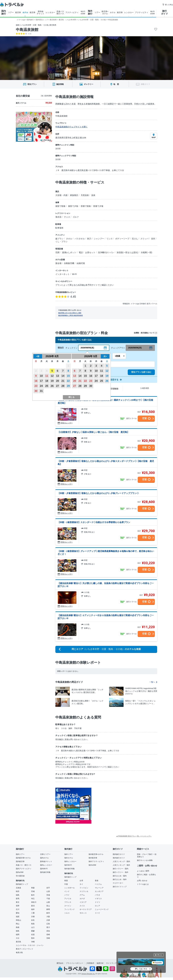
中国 (66, 884)
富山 (48, 906)
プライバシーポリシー (75, 963)
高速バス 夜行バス (60, 13)
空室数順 (114, 389)
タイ (81, 884)
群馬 (18, 899)
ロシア (97, 906)
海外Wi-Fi (68, 865)
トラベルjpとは (143, 884)
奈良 (33, 920)
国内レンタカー (46, 865)
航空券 (18, 12)
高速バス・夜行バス (24, 865)
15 (68, 376)
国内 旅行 (4, 12)
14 (63, 376)
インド (67, 891)
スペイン (68, 906)
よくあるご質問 (143, 871)
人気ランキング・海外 (121, 865)
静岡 (48, 909)
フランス (68, 902)
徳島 (18, 931)
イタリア (83, 902)
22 (68, 381)
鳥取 (33, 924)
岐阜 (48, 913)
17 (41, 381)
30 (36, 391)
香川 (48, 927)
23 (36, 386)
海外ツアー (69, 854)
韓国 (66, 881)
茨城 (48, 895)
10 (41, 376)
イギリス (98, 899)
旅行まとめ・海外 (120, 879)
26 (52, 386)
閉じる (160, 955)
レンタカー (50, 12)
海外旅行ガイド (119, 858)
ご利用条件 (90, 963)
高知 (48, 931)
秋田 (18, 891)
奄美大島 (19, 953)
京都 (33, 917)
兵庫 (48, 920)
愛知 (18, 913)
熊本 (33, 938)
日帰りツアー (45, 854)
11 (47, 376)
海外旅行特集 (69, 869)
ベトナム (98, 884)
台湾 (81, 881)
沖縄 (33, 942)
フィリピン (84, 888)
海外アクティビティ (96, 861)
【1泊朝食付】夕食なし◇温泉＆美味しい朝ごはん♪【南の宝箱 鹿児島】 (93, 432)
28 (63, 386)
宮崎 (48, 938)
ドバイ (97, 913)
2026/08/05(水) (87, 348)
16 (36, 381)
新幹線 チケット (41, 13)
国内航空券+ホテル (23, 858)
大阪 (48, 917)
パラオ (97, 895)
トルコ (67, 913)
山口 (33, 927)
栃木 (33, 895)
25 (47, 386)
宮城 (33, 891)
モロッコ (83, 913)
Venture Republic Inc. (88, 974)
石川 (18, 909)
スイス (82, 906)
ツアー (11, 12)
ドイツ (97, 902)
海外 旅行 (90, 12)
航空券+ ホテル (105, 13)
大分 (18, 938)
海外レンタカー (70, 861)
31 (41, 391)
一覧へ (153, 682)
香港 (97, 881)
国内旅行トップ (22, 884)
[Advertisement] (113, 798)
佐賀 (33, 935)
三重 (33, 913)
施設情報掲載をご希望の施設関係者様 (70, 315)
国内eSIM (20, 872)
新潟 (33, 906)
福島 (18, 895)
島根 (18, 927)
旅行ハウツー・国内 (121, 869)
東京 (18, 902)
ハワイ (67, 895)
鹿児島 (18, 942)
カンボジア (99, 891)
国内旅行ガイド (119, 854)
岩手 (48, 888)
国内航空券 (20, 861)
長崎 (48, 935)
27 (58, 386)
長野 (18, 906)
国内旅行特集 (45, 872)
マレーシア (99, 888)
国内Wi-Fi (44, 869)
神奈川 (34, 902)
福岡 (18, 935)
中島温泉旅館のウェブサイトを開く (72, 127)
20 (58, 381)
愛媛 (33, 931)
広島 (48, 924)
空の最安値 (20, 876)
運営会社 (60, 963)
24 (41, 386)
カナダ (82, 899)
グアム (82, 895)
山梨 (48, 902)
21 (63, 381)
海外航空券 (93, 858)
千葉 (48, 899)
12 (52, 376)
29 (68, 386)
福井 (33, 909)
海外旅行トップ (70, 877)
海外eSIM (92, 865)
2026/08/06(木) (135, 348)
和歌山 (18, 920)
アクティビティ (72, 12)
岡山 (18, 924)
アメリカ (68, 899)
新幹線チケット (46, 861)
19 (52, 381)
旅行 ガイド (164, 12)
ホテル (25, 12)
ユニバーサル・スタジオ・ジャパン (30, 945)
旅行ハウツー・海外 (121, 872)
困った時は (168, 5)
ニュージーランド (102, 909)
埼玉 (33, 899)
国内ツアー (20, 854)
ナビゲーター (118, 883)
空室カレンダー (67, 423)
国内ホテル (44, 858)
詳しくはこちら (141, 969)
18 (47, 381)
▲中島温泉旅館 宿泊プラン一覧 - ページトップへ (134, 836)
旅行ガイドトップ (120, 887)
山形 (48, 891)
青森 (33, 888)
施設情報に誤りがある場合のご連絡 (70, 313)
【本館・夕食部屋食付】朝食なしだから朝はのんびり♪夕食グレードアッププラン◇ (98, 493)
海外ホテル (69, 858)
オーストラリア (86, 909)
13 (58, 376)
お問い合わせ (142, 881)
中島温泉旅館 (27, 30)
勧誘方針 (100, 963)
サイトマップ (111, 963)
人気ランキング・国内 (121, 861)
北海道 (18, 888)
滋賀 (18, 917)
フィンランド (69, 909)
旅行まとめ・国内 (120, 876)
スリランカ (84, 891)
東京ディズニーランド (25, 949)
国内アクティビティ (24, 869)
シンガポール (69, 888)
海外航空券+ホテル (96, 854)
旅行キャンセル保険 (145, 860)
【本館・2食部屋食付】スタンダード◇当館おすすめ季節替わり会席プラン (94, 522)
